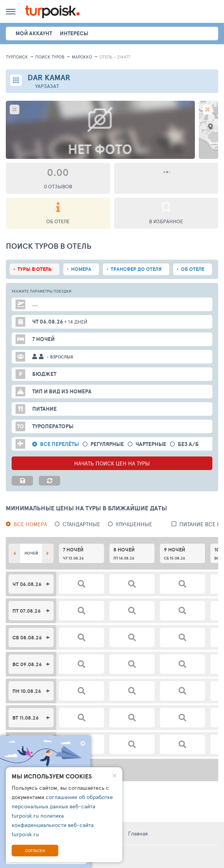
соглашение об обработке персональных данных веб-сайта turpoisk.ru (62, 806)
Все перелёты (59, 444)
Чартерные (151, 444)
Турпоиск (17, 57)
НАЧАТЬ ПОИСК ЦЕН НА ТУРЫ (112, 463)
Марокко (82, 57)
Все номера (30, 524)
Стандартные (81, 524)
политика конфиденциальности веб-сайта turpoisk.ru (53, 825)
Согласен (35, 851)
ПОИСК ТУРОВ (50, 57)
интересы (74, 33)
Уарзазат (47, 86)
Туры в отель (35, 269)
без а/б (188, 444)
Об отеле (193, 269)
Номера (81, 269)
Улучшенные (134, 524)
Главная (138, 833)
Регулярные (107, 444)
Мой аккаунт (34, 33)
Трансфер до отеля (136, 269)
